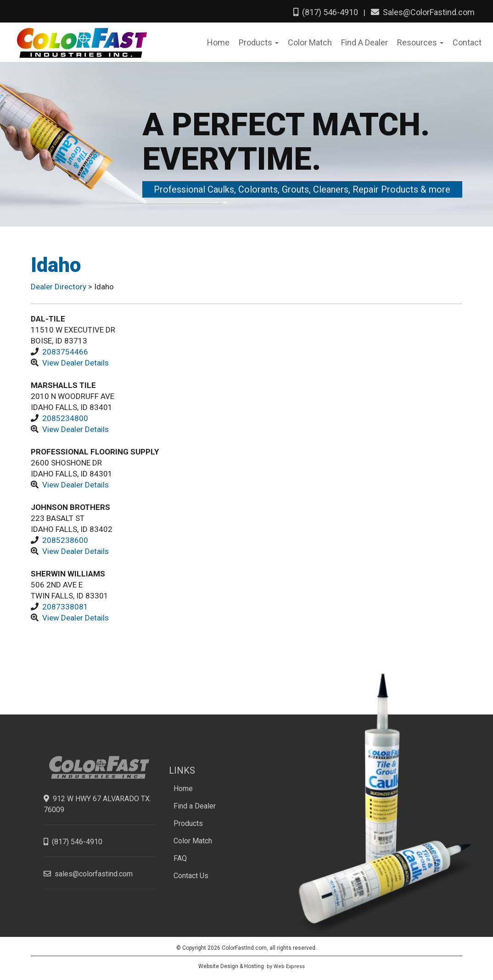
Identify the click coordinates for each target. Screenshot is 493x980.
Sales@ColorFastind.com (423, 12)
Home (183, 789)
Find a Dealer (195, 806)
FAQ (180, 858)
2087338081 (65, 607)
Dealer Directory (59, 287)
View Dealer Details (76, 363)
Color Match (193, 841)
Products (188, 823)
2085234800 (65, 418)
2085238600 (65, 540)
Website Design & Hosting (231, 966)
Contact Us (191, 876)
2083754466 (65, 352)
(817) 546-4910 (326, 12)
